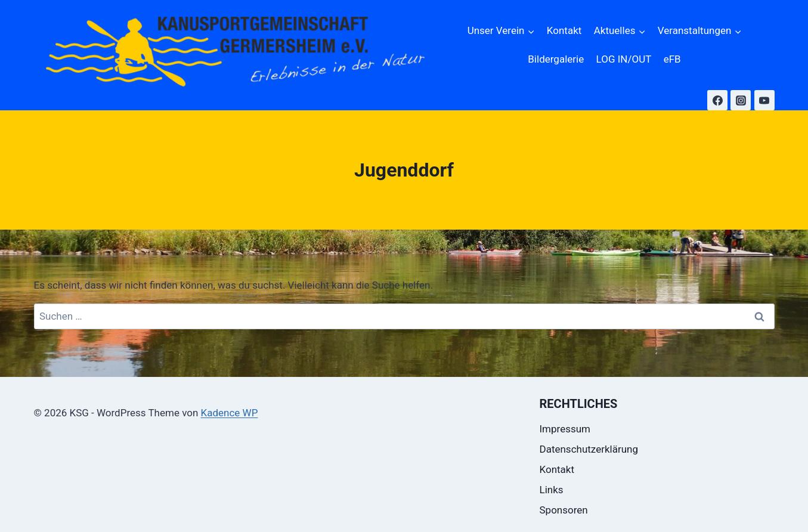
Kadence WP (230, 413)
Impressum (565, 429)
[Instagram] (741, 100)
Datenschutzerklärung (589, 449)
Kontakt (564, 30)
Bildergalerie (556, 59)
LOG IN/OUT (624, 59)
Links (552, 490)
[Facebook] (717, 100)
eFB (672, 59)
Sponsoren (564, 510)
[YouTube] (764, 100)
